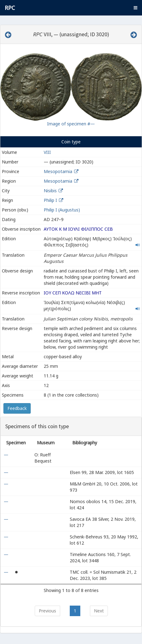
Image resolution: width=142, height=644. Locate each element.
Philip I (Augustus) (62, 210)
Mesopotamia (58, 171)
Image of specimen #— (71, 124)
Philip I (50, 200)
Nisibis (50, 191)
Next (99, 611)
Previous (47, 611)
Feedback (17, 408)
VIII (47, 152)
